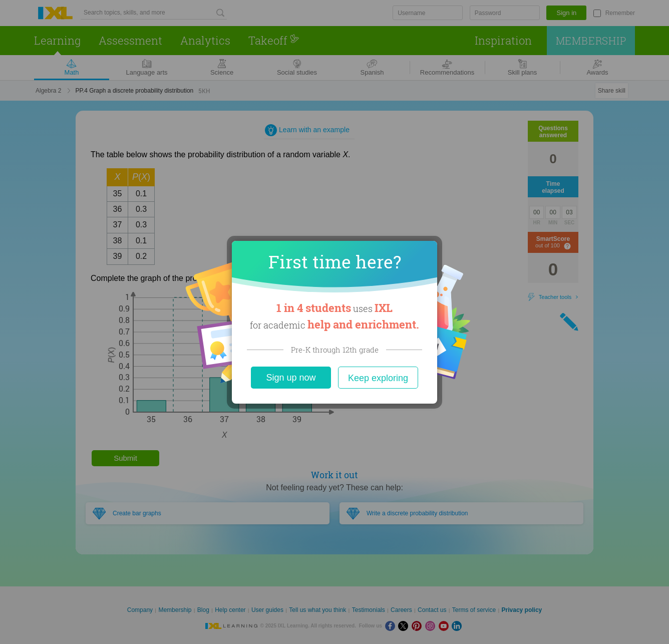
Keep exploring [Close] (378, 378)
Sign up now (291, 378)
